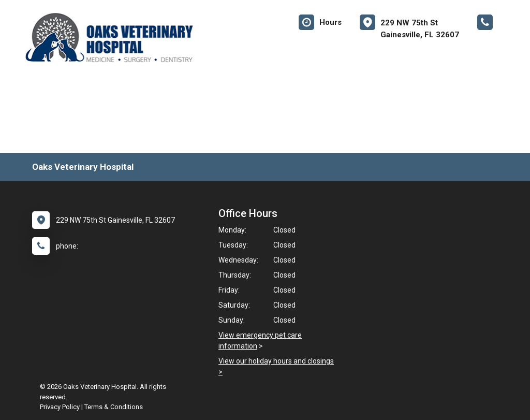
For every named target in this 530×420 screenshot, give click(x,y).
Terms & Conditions (114, 407)
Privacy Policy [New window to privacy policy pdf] (60, 407)
